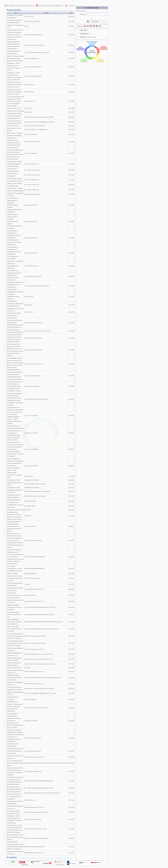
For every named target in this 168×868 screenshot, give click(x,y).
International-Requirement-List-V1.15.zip (34, 757)
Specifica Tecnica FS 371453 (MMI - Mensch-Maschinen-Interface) (15, 112)
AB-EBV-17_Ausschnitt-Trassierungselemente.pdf (36, 838)
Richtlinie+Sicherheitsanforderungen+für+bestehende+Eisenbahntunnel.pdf (42, 793)
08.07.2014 (71, 636)
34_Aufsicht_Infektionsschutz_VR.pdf (33, 323)
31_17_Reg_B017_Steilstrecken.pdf (33, 771)
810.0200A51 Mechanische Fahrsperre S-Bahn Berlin (14, 496)
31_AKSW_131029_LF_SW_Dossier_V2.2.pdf (35, 829)
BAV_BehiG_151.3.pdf (30, 800)
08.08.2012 (71, 491)
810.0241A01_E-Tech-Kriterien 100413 (15, 476)
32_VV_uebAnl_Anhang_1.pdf (32, 190)
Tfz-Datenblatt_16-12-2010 (14, 480)
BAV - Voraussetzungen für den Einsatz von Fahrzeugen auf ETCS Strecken (15, 763)
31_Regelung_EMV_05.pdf (31, 721)
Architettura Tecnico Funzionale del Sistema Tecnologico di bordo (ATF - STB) (15, 578)
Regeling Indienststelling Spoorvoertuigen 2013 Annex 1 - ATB (15, 615)
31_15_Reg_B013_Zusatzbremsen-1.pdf (34, 589)
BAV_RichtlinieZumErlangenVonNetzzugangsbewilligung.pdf (39, 781)
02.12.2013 (71, 751)
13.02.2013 (71, 629)
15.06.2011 (71, 578)
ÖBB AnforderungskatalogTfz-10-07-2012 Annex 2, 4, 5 (15, 654)
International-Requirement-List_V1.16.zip (34, 807)
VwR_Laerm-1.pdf (29, 297)
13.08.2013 (71, 52)
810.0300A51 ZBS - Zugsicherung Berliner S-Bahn (15, 506)
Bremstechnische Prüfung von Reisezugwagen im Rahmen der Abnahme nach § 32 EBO (15, 92)
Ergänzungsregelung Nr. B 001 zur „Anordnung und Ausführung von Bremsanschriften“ (15, 751)
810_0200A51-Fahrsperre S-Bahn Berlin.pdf (35, 496)
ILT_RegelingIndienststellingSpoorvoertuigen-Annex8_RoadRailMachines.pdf (43, 678)
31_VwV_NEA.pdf (29, 312)
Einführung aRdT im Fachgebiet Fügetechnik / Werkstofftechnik (15, 134)
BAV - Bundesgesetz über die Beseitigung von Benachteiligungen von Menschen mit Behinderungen (15, 800)
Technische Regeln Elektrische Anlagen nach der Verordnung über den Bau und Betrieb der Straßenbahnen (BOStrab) (14, 338)
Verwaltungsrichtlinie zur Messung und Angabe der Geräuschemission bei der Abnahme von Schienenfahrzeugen (15, 296)
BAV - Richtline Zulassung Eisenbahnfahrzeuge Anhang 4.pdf (39, 788)
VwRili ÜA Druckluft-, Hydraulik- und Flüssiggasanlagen (15, 185)
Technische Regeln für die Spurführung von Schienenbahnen (15, 331)
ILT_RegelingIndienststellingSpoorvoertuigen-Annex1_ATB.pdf (39, 615)
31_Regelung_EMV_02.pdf (31, 221)
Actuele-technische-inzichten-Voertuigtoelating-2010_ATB (14, 117)
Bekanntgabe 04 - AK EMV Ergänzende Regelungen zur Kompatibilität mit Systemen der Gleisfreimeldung (15, 819)
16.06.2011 (71, 557)
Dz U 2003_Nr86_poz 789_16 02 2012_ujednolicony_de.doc (39, 659)
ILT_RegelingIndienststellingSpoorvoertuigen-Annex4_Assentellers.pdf (41, 629)
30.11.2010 (71, 142)
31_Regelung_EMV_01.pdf (31, 205)
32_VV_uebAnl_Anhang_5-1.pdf (32, 175)
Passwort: (83, 14)
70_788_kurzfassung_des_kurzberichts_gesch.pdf (36, 399)
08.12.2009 (71, 58)
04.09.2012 (71, 45)
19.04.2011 (71, 526)
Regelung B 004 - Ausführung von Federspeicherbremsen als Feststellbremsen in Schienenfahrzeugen (15, 286)
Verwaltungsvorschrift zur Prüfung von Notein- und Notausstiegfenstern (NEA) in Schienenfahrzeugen (15, 312)
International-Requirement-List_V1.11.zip (34, 649)
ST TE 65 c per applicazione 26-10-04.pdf (34, 126)
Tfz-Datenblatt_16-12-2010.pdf (32, 480)
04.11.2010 (71, 134)
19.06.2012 (71, 659)
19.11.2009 (71, 331)
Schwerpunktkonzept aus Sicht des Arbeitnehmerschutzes (15, 21)
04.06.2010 (71, 122)
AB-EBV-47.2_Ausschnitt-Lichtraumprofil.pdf (35, 643)
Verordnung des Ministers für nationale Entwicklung (14, 664)
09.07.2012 (71, 584)
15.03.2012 (71, 17)
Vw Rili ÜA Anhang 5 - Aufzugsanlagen (12, 175)
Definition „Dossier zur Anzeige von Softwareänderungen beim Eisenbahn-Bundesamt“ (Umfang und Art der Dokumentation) (15, 829)
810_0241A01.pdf (29, 476)
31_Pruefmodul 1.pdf (29, 85)
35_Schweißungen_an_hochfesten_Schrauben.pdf (36, 708)
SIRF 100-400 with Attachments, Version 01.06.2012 (15, 584)
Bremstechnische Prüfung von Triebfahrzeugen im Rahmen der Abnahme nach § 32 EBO (15, 85)
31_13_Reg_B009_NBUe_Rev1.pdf (33, 276)
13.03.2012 (71, 21)
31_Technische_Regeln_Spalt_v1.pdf (33, 540)
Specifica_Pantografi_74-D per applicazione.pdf (36, 129)
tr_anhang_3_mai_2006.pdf (31, 449)
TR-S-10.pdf (27, 668)
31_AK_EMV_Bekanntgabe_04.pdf (33, 819)
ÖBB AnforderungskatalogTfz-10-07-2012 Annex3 (15, 491)
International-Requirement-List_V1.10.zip (34, 601)
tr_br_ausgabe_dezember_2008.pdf (33, 350)
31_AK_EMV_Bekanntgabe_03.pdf (33, 738)
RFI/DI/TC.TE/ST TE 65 (13, 126)
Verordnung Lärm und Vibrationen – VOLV (15, 26)
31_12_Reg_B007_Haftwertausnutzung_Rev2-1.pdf (37, 52)
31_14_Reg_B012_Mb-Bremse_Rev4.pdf (34, 45)
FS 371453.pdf (28, 112)
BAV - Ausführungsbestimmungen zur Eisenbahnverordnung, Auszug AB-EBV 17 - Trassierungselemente (15, 838)
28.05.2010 (71, 35)
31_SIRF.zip (27, 584)
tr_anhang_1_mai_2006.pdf (31, 416)
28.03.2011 (71, 376)
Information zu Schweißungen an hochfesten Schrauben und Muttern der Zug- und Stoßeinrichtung (15, 708)
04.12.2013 (71, 793)
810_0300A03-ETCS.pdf (30, 501)
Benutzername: (81, 11)
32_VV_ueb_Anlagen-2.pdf (31, 153)
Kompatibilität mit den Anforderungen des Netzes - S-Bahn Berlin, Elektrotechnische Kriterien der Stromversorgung (15, 516)
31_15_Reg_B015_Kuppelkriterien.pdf (33, 35)
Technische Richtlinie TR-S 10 (14, 668)
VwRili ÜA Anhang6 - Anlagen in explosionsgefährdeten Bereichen (15, 180)
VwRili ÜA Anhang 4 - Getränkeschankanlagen (13, 170)
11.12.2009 (71, 476)
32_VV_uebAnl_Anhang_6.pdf (32, 180)
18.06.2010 (71, 126)
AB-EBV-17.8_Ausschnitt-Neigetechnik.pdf (34, 847)
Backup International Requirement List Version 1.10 (15, 601)
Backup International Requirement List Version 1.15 (15, 757)
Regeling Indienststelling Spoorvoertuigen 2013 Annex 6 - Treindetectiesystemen (15, 622)
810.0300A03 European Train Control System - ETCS (14, 501)
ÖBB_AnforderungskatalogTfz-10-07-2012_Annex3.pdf (37, 491)
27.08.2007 (71, 510)
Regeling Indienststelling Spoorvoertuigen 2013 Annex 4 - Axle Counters (15, 629)
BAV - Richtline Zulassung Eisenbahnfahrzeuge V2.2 (13, 812)
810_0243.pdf (28, 516)
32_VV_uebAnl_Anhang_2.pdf (32, 185)
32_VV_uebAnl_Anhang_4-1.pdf (32, 170)
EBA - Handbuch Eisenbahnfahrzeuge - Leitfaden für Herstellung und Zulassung (15, 569)
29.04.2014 (71, 788)
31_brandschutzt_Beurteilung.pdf (32, 142)
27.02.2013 (71, 622)
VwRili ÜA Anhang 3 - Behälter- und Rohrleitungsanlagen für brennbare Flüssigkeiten (15, 164)
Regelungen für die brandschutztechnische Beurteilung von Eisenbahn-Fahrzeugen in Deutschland (14, 142)
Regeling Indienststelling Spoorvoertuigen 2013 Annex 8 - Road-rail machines (15, 678)
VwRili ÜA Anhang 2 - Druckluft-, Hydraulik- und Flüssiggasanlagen (15, 190)
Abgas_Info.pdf (28, 305)
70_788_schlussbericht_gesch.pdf (32, 376)
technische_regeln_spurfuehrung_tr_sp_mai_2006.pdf (37, 331)
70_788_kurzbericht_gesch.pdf (32, 386)
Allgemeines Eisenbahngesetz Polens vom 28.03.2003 (14, 659)
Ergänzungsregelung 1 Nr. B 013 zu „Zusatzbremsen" (15, 589)
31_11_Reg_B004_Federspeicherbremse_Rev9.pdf (37, 286)
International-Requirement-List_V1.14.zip (34, 684)
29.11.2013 (71, 763)
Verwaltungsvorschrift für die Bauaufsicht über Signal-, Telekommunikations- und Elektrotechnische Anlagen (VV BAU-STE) (15, 526)
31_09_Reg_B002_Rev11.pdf (31, 266)
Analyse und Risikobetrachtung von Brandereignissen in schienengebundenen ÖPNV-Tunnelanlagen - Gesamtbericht (15, 376)
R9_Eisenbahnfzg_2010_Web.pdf (32, 21)
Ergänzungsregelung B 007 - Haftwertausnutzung (14, 52)
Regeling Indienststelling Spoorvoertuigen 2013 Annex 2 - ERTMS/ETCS (15, 607)
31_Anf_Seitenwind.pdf (30, 595)
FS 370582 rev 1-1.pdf (30, 101)
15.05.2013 (71, 266)
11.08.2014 (71, 853)
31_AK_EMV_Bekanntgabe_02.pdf (33, 76)
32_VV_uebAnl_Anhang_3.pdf (32, 164)
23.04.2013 (71, 607)
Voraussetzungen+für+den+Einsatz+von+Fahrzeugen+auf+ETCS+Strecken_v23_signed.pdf (46, 763)
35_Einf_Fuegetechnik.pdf (31, 134)
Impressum (84, 30)
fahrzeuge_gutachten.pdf (30, 574)
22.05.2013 (71, 668)
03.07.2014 (71, 847)
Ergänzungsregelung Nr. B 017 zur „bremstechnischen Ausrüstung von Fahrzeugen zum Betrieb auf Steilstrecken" (15, 771)
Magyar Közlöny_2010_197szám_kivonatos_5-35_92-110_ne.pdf (40, 664)
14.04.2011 (71, 496)
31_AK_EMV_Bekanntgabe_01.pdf (33, 67)
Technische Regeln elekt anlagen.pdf (33, 338)
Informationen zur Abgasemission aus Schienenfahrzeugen (15, 305)
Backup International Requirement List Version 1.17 (15, 853)
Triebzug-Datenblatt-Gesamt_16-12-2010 (15, 484)
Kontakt (83, 37)
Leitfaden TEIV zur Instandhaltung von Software (15, 195)
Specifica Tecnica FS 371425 (14, 108)
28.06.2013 (71, 689)
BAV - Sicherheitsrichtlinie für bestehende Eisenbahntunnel (14, 793)
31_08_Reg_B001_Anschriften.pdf (33, 751)
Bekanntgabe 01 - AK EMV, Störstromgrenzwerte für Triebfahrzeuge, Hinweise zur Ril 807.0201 (15, 67)
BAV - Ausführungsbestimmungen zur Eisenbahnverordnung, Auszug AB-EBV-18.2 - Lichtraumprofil (15, 636)
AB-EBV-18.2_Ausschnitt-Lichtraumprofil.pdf (35, 636)
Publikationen (85, 34)
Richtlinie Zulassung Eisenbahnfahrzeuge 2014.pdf (36, 812)
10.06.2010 (71, 117)
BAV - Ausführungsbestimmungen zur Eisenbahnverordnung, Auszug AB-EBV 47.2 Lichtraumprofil (15, 643)
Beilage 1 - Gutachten (12, 574)
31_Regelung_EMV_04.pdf (31, 253)
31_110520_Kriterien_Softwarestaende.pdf (34, 557)
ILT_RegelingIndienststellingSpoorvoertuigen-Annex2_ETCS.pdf (40, 607)
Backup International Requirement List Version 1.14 (15, 684)
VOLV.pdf (27, 26)
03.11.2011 (71, 574)
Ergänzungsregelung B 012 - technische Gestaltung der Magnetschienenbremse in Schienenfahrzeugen (14, 45)
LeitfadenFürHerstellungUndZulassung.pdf (34, 569)
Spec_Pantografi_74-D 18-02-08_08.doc (14, 130)
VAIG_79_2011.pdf (29, 17)
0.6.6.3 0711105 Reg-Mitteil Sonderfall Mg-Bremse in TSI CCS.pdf (40, 693)
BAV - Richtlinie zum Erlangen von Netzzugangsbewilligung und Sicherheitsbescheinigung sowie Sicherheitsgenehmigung (15, 781)
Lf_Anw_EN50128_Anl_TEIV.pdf (32, 194)
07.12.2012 (71, 672)
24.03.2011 (71, 480)
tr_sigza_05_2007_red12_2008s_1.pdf (33, 364)
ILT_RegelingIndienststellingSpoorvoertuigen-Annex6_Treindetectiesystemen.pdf (43, 622)
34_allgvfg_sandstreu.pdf (30, 699)
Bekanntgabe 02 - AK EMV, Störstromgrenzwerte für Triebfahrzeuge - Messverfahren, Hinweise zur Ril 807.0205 (15, 76)
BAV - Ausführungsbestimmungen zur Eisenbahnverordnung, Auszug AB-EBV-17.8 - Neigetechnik (15, 847)
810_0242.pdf (28, 510)
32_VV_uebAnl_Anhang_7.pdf (32, 58)
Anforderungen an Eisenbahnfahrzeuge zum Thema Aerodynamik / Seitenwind (15, 595)
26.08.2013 (71, 757)
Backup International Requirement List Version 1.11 (15, 649)
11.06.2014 (71, 819)
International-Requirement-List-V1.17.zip (34, 853)
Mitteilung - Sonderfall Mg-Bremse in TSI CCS (15, 693)
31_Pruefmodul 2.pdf (29, 92)
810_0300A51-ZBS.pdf (30, 506)
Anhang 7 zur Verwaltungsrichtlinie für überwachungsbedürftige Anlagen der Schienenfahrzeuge (15, 59)
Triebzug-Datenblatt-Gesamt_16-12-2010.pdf (35, 484)
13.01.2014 (71, 807)
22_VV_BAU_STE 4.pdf (30, 526)
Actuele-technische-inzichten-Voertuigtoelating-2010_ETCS (14, 122)
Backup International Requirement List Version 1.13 (15, 672)
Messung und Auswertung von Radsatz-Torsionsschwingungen (15, 689)
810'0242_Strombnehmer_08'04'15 (15, 510)
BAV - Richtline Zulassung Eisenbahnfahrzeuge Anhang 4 (15, 788)
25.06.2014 (71, 838)
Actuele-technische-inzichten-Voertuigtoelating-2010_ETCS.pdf (39, 122)
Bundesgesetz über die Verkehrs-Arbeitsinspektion (15, 17)
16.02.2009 (71, 350)
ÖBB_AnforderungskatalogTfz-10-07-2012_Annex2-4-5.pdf (38, 654)
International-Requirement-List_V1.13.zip (34, 672)
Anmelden (95, 21)
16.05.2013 (71, 708)
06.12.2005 (71, 101)
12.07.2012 (71, 664)
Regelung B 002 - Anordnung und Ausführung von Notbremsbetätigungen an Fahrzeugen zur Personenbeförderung (15, 266)
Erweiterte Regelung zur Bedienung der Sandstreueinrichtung (13, 699)
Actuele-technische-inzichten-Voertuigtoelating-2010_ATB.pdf (39, 117)
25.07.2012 (71, 649)
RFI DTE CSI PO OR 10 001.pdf (32, 578)
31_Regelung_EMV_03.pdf (31, 238)
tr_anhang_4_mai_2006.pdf (31, 466)
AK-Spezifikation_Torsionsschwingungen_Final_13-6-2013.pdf (39, 689)
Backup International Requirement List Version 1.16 (15, 807)
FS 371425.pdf (28, 108)
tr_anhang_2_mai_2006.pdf (31, 433)
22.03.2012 (71, 601)
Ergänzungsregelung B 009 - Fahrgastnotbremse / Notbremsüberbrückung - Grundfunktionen (14, 276)
